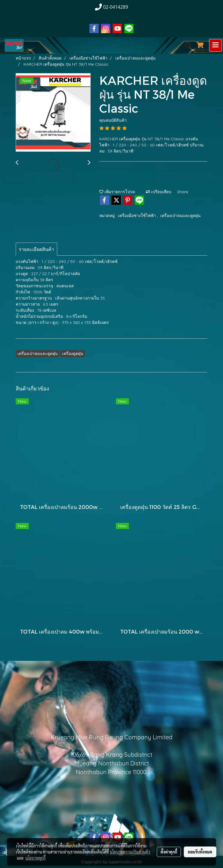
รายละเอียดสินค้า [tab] (36, 249)
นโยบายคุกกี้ (35, 858)
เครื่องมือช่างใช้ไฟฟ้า (137, 216)
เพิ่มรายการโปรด (117, 192)
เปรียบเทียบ (159, 192)
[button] (186, 45)
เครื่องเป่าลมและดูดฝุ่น (180, 216)
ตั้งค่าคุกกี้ (169, 852)
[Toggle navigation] (215, 45)
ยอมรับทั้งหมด (200, 852)
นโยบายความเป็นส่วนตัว (130, 852)
